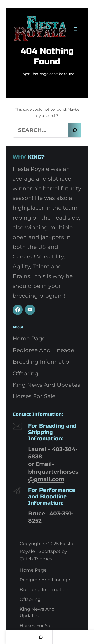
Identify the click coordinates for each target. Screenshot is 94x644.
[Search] (75, 130)
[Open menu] (76, 29)
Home (17, 637)
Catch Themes (36, 559)
